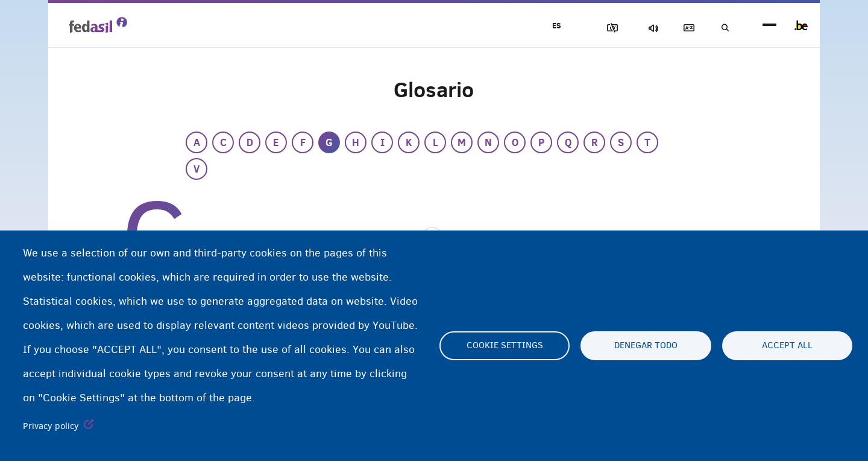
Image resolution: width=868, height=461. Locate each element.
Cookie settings (505, 346)
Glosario (682, 28)
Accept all (787, 346)
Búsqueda (723, 28)
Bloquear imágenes (597, 28)
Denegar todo (646, 346)
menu (769, 26)
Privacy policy (51, 426)
